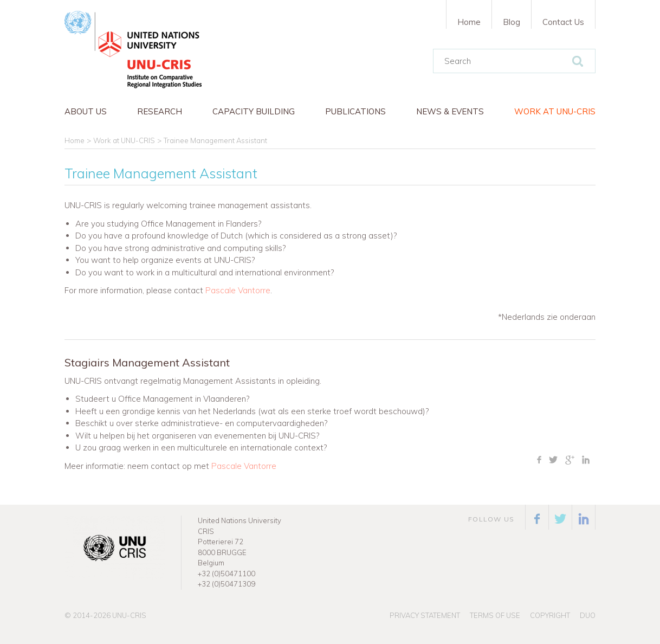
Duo (588, 615)
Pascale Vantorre (238, 290)
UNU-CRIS (129, 615)
